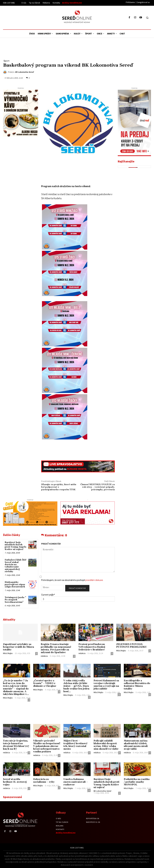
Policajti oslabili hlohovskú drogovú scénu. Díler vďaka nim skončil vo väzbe (106, 745)
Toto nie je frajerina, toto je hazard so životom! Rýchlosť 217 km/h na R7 (16, 745)
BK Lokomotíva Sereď (24, 72)
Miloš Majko (8, 653)
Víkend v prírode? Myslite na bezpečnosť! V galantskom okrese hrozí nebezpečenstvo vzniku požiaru (47, 746)
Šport (7, 61)
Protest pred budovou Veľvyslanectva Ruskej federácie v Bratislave (92, 647)
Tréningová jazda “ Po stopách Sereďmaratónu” (15, 600)
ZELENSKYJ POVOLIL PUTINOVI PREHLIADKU (132, 646)
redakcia (44, 656)
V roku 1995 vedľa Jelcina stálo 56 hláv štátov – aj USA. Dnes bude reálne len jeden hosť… (76, 686)
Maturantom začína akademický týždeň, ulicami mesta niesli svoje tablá (136, 745)
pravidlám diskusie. (94, 580)
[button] (147, 18)
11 (119, 695)
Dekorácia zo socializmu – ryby (44, 781)
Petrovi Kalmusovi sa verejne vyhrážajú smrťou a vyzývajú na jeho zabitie (106, 685)
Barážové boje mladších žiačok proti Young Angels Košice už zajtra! (15, 546)
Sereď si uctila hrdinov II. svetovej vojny (15, 782)
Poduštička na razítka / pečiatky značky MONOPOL (137, 782)
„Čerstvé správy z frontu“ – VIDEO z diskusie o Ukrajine (45, 683)
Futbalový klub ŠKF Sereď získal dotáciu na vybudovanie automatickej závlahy (16, 566)
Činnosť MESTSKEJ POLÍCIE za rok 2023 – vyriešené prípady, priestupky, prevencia (98, 487)
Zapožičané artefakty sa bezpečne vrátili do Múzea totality (18, 647)
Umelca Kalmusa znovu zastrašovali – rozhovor (76, 782)
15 (89, 790)
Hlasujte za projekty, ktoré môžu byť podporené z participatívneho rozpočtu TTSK (59, 487)
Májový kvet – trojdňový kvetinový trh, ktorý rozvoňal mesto (75, 745)
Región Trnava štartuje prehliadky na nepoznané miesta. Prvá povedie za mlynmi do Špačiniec (56, 648)
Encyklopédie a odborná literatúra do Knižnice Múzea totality (137, 685)
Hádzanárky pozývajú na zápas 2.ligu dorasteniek (15, 585)
